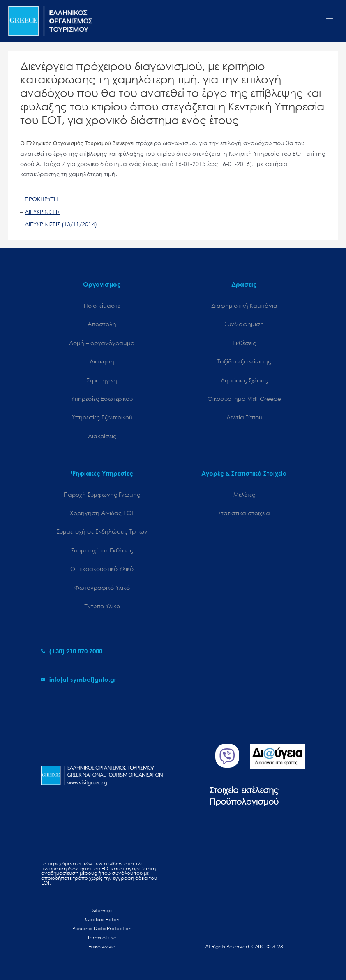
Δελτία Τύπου (244, 417)
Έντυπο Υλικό (102, 606)
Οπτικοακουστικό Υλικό (102, 569)
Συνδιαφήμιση (244, 324)
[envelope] (79, 679)
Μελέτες (244, 494)
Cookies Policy (102, 919)
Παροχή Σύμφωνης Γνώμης (102, 494)
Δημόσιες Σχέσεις (244, 380)
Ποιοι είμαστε (102, 305)
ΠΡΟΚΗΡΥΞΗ (41, 199)
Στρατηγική (102, 380)
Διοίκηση (102, 361)
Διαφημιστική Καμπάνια (244, 305)
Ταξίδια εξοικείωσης (244, 361)
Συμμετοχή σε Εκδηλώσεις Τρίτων (102, 531)
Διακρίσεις (102, 436)
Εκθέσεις (244, 343)
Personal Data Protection (102, 928)
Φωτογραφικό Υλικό (102, 588)
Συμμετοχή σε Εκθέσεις (102, 550)
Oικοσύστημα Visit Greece (244, 399)
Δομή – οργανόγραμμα (102, 343)
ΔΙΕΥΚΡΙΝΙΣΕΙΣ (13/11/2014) (61, 224)
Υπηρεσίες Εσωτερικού (102, 399)
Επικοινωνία (102, 947)
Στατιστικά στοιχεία (244, 513)
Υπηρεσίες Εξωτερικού (102, 417)
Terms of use (102, 937)
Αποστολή (102, 324)
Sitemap (102, 910)
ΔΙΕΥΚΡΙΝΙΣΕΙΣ (42, 212)
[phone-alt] (72, 651)
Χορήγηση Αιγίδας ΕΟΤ (102, 513)
